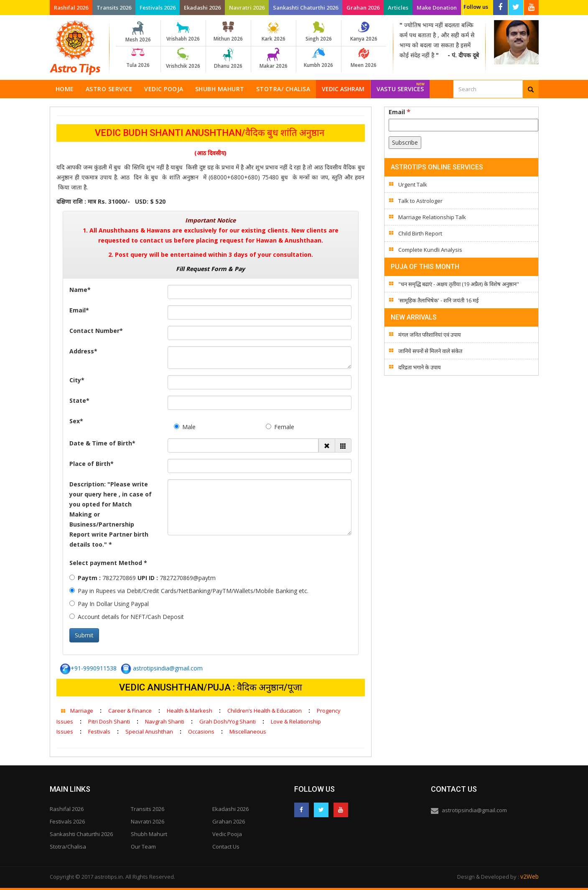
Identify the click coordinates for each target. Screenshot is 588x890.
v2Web (529, 876)
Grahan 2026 (363, 8)
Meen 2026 (364, 58)
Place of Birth (92, 464)
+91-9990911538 (88, 668)
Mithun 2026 (228, 32)
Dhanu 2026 (228, 59)
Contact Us (226, 847)
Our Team (143, 847)
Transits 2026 (114, 8)
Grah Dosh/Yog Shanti (228, 721)
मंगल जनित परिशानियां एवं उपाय (430, 335)
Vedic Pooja (164, 89)
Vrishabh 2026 (183, 32)
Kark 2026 (274, 32)
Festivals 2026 (158, 8)
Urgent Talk (413, 184)
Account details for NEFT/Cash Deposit (127, 617)
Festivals (99, 731)
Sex (76, 421)
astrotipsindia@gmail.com (162, 668)
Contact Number (96, 331)
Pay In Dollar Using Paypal (109, 604)
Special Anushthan (149, 731)
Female (280, 427)
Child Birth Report (420, 233)
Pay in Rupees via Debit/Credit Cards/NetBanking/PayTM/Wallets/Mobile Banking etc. (189, 591)
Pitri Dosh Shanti (109, 721)
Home (65, 89)
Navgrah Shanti (165, 721)
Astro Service (109, 89)
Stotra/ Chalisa (283, 89)
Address (83, 351)
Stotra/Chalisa (68, 847)
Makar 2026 (274, 59)
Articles (398, 8)
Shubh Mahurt (220, 89)
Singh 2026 (319, 32)
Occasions (201, 731)
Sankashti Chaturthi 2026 (305, 8)
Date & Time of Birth (102, 443)
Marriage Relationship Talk (432, 217)
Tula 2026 (138, 58)
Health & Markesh (190, 711)
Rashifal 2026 (71, 8)
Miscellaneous (248, 731)
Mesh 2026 (138, 32)
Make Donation (437, 8)
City (77, 380)
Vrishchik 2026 (183, 59)
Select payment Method (108, 563)
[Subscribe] (405, 143)
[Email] (463, 125)
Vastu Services (401, 86)
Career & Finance (130, 711)
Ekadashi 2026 (202, 8)
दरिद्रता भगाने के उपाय (420, 367)
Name (80, 290)
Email (79, 310)
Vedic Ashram (343, 89)
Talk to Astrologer (420, 201)
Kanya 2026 (364, 32)
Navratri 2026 (247, 8)
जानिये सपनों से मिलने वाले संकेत (430, 351)
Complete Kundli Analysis (430, 250)
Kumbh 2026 (319, 58)
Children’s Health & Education (265, 711)
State (79, 400)
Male (185, 427)
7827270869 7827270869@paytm (143, 578)
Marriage (82, 711)
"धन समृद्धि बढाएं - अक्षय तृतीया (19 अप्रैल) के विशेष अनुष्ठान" (459, 284)
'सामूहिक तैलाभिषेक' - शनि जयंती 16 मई (438, 300)
